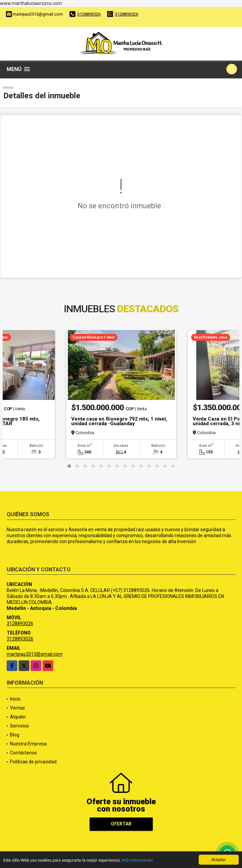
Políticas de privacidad (33, 762)
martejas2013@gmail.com (35, 654)
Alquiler (18, 717)
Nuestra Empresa (28, 744)
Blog (15, 735)
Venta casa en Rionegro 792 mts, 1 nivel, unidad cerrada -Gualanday (119, 421)
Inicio (8, 88)
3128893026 (89, 14)
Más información (137, 861)
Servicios (19, 726)
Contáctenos (23, 753)
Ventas (17, 708)
